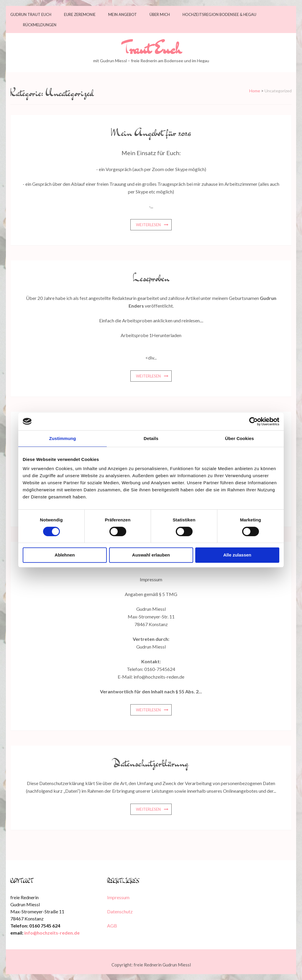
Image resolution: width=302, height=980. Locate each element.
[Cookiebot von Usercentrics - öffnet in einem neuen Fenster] (253, 421)
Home (255, 91)
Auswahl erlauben (151, 555)
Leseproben (151, 278)
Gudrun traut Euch (31, 15)
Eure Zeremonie (80, 15)
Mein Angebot (123, 15)
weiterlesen (148, 225)
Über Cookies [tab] (239, 438)
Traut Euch (151, 49)
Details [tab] (151, 438)
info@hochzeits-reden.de (52, 933)
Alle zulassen (237, 555)
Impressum (118, 897)
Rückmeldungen (40, 25)
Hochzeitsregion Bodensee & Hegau (219, 15)
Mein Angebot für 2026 (151, 132)
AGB (112, 926)
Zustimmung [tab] (63, 438)
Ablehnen (65, 555)
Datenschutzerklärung (151, 763)
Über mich (160, 15)
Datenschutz (120, 911)
